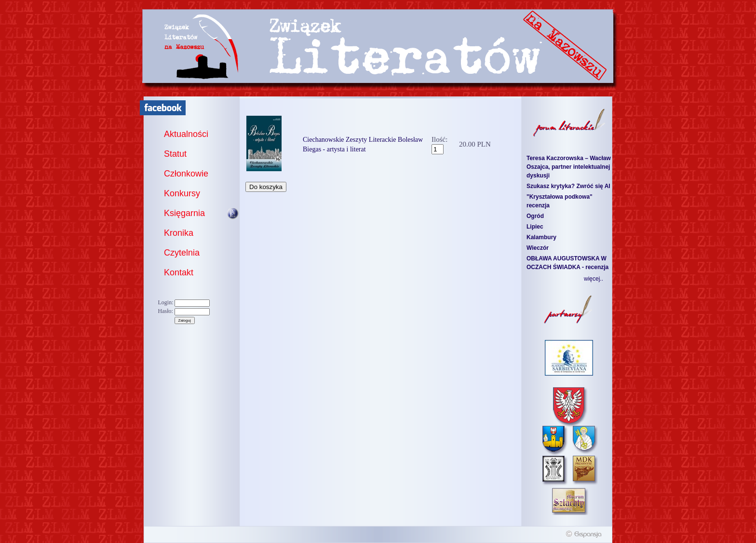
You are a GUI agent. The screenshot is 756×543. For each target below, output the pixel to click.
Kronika (179, 233)
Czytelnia (182, 253)
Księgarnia (184, 213)
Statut (175, 154)
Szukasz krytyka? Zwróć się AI (568, 186)
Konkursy (182, 193)
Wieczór (538, 248)
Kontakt (179, 272)
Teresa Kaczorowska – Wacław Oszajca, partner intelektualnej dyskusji (569, 167)
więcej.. (594, 279)
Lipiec (535, 227)
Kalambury (541, 237)
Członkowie (186, 174)
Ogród (535, 216)
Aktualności (186, 134)
